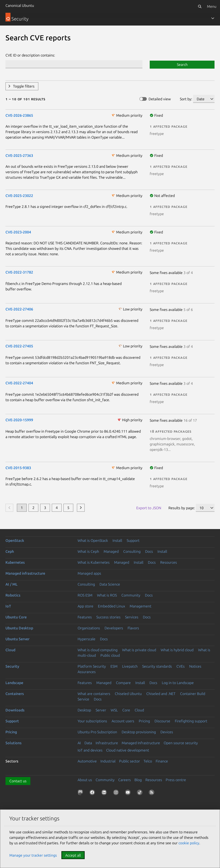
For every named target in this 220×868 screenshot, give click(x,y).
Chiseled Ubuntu (128, 694)
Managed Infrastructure (141, 743)
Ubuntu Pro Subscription (97, 732)
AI (79, 743)
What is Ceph (88, 551)
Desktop (84, 710)
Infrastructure (107, 743)
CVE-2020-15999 (19, 420)
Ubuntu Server (17, 639)
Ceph (10, 551)
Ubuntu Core (16, 617)
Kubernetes (15, 562)
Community (131, 595)
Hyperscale (86, 639)
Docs (149, 551)
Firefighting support (191, 721)
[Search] (200, 6)
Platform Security (92, 666)
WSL (114, 710)
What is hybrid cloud (177, 650)
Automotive (87, 761)
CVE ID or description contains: (30, 55)
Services (132, 617)
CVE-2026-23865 (19, 115)
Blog (138, 780)
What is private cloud (139, 650)
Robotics (13, 595)
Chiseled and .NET (161, 694)
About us (85, 780)
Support (133, 540)
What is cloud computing (98, 650)
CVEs (181, 666)
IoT (8, 606)
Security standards (157, 666)
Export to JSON (149, 508)
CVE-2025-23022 (19, 196)
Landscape (14, 683)
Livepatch (130, 666)
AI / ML (12, 584)
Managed (111, 551)
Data (88, 743)
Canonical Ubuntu (20, 5)
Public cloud (110, 655)
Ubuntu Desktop (19, 628)
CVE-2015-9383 (18, 468)
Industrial (108, 761)
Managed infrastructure (25, 573)
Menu (212, 6)
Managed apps (89, 573)
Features (85, 617)
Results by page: (182, 508)
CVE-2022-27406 (19, 309)
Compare (123, 683)
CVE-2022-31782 (19, 272)
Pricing (144, 721)
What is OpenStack (93, 540)
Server (101, 710)
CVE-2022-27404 (19, 383)
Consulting (132, 551)
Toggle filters (24, 86)
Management (140, 606)
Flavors (133, 628)
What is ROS (107, 595)
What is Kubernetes (94, 562)
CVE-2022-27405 (19, 346)
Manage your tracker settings (33, 855)
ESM (114, 666)
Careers (124, 780)
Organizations (89, 628)
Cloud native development (128, 750)
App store (85, 606)
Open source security (181, 743)
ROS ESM (85, 595)
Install (117, 540)
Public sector (130, 761)
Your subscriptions (92, 721)
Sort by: (186, 99)
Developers (114, 628)
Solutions (13, 743)
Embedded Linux (111, 606)
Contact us (18, 781)
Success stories (108, 617)
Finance (162, 761)
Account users (123, 721)
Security (12, 666)
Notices (195, 666)
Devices (167, 732)
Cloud (10, 650)
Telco (148, 761)
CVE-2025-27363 (19, 155)
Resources (169, 562)
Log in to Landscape (178, 683)
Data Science (110, 584)
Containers (15, 694)
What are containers (94, 694)
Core (126, 710)
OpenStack (15, 540)
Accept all (73, 855)
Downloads (15, 710)
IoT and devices (90, 750)
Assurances (87, 672)
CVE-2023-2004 (18, 232)
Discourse (162, 721)
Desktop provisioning (139, 732)
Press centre (176, 780)
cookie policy (189, 843)
